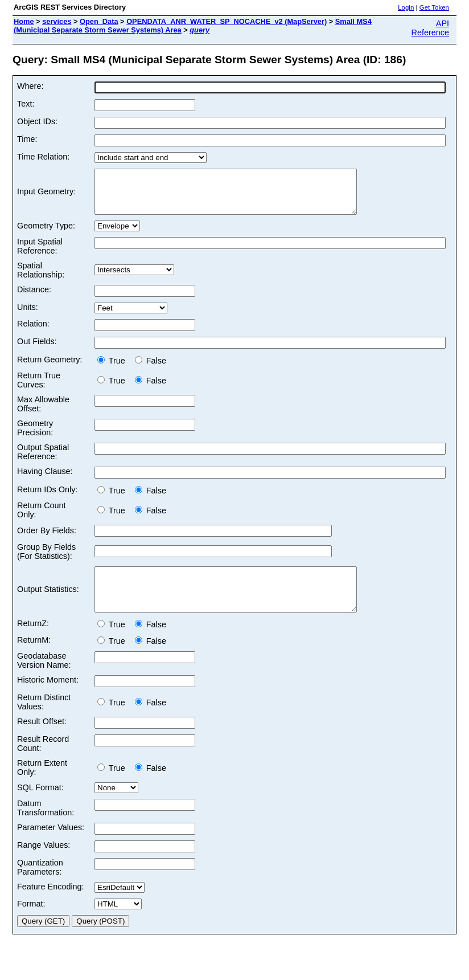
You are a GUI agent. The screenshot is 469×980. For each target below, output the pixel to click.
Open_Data (99, 21)
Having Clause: (45, 480)
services (57, 21)
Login (406, 7)
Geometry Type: (46, 234)
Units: (28, 316)
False (151, 369)
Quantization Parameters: (40, 884)
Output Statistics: (48, 602)
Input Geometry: (46, 196)
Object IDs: (37, 121)
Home (24, 21)
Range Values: (44, 862)
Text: (26, 104)
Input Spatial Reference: (40, 255)
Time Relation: (43, 157)
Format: (31, 921)
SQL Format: (40, 805)
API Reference (430, 28)
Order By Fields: (47, 539)
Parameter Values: (51, 844)
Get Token (434, 7)
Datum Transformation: (46, 825)
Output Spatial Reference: (43, 460)
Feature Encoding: (51, 904)
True (114, 369)
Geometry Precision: (35, 436)
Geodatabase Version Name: (44, 677)
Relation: (33, 332)
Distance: (34, 298)
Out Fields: (37, 350)
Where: (30, 86)
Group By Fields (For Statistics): (46, 560)
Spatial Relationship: (41, 279)
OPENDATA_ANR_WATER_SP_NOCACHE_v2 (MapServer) (227, 21)
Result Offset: (42, 738)
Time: (27, 139)
